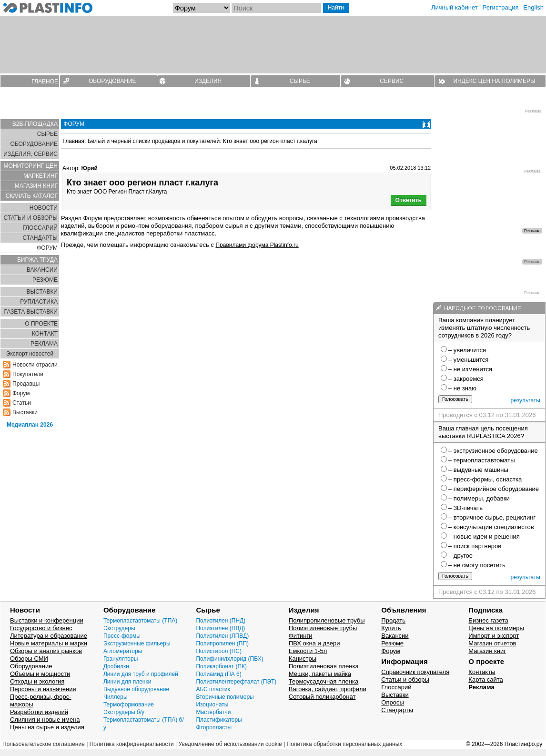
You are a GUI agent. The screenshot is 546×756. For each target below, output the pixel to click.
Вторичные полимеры (225, 697)
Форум (21, 393)
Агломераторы (123, 651)
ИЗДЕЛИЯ (208, 81)
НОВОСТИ (44, 208)
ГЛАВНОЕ (45, 82)
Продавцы (26, 384)
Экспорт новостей (30, 354)
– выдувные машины (478, 470)
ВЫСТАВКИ (42, 292)
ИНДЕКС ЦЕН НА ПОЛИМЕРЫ (494, 81)
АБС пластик (213, 689)
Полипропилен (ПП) (222, 644)
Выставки (25, 412)
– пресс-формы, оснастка (485, 479)
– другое (460, 556)
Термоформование (129, 705)
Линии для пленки (127, 682)
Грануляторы (121, 659)
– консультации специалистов (491, 527)
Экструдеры (119, 628)
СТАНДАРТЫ (40, 238)
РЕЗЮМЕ (45, 280)
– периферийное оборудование (494, 489)
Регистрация (501, 7)
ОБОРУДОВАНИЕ (112, 81)
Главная (73, 141)
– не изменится (470, 369)
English (533, 7)
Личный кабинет (455, 7)
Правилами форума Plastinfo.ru (257, 245)
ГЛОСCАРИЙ (40, 228)
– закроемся (466, 379)
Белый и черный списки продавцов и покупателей (154, 141)
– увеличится (467, 350)
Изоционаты (212, 705)
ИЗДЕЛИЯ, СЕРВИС (30, 154)
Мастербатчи (213, 712)
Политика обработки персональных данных (345, 744)
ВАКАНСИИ (42, 270)
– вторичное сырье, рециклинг (492, 517)
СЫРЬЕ (300, 81)
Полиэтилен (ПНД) (221, 621)
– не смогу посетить (477, 565)
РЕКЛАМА (44, 344)
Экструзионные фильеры (137, 644)
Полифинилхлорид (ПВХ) (229, 659)
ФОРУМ (47, 248)
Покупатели (28, 374)
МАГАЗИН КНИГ (36, 186)
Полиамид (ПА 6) (218, 674)
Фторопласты (214, 727)
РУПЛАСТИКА (39, 302)
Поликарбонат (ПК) (221, 666)
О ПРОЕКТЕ (41, 324)
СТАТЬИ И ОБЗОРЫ (30, 218)
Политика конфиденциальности (132, 744)
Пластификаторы (219, 720)
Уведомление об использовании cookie (230, 744)
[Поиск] (276, 8)
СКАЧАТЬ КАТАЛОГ (32, 196)
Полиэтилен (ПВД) (220, 628)
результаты (526, 400)
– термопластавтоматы (482, 460)
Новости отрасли (35, 365)
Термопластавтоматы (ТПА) (140, 621)
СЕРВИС (392, 81)
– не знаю (462, 388)
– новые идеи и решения (484, 536)
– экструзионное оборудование (493, 451)
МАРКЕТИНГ (40, 176)
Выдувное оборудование (136, 689)
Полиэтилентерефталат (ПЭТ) (236, 682)
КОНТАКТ (45, 334)
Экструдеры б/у (124, 712)
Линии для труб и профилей (141, 674)
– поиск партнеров (475, 546)
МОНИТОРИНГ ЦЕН (31, 166)
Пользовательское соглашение (44, 744)
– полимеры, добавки (479, 498)
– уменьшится (468, 360)
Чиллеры (116, 697)
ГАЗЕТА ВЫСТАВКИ (31, 312)
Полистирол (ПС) (219, 651)
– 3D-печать (465, 508)
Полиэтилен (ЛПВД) (222, 636)
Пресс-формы (122, 636)
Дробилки (116, 666)
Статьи (22, 403)
